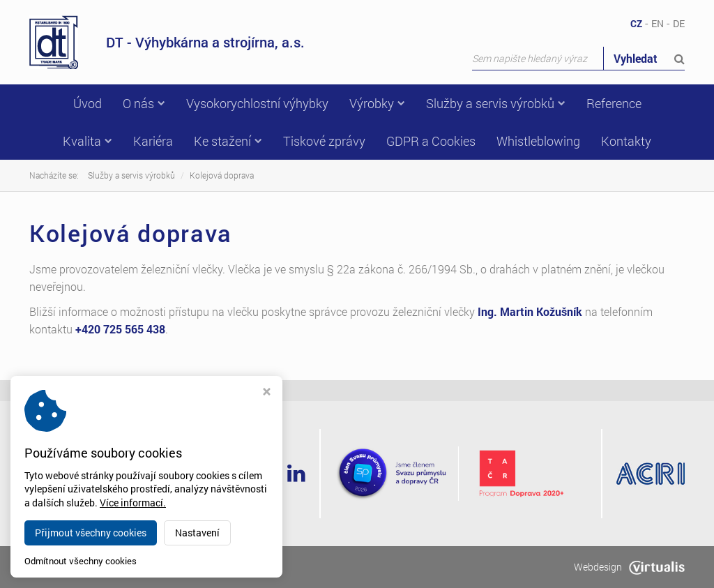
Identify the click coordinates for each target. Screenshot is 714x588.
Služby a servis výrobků (496, 103)
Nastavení (197, 533)
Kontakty (626, 141)
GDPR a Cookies (431, 141)
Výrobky (377, 103)
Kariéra (153, 141)
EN (658, 23)
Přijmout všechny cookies (91, 533)
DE (679, 23)
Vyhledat (649, 58)
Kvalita (88, 141)
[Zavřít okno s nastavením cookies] (267, 393)
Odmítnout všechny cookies (81, 561)
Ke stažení (228, 141)
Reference (614, 103)
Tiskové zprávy (324, 141)
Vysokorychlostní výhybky (257, 103)
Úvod (88, 103)
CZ (636, 23)
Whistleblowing (538, 141)
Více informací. (133, 503)
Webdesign (629, 567)
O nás (144, 103)
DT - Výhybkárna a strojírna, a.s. (167, 42)
